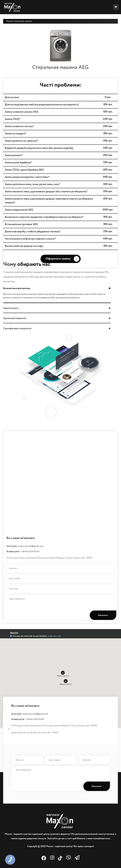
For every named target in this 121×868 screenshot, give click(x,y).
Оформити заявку (62, 259)
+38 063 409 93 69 (30, 552)
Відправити (103, 615)
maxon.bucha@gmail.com (31, 546)
